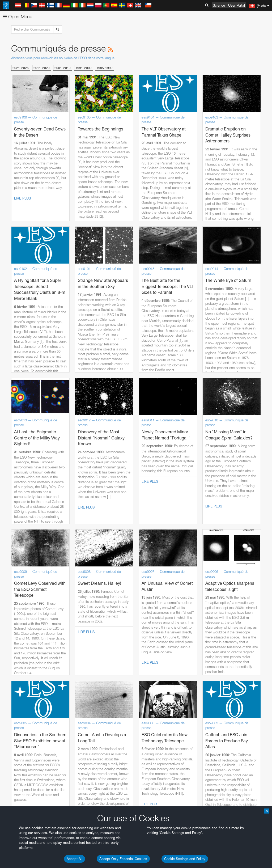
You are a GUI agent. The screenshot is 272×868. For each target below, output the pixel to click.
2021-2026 (21, 68)
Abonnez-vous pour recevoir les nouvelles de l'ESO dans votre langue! (63, 58)
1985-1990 (105, 68)
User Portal (237, 5)
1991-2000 (84, 68)
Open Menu (18, 17)
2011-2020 (42, 68)
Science (219, 5)
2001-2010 (63, 68)
